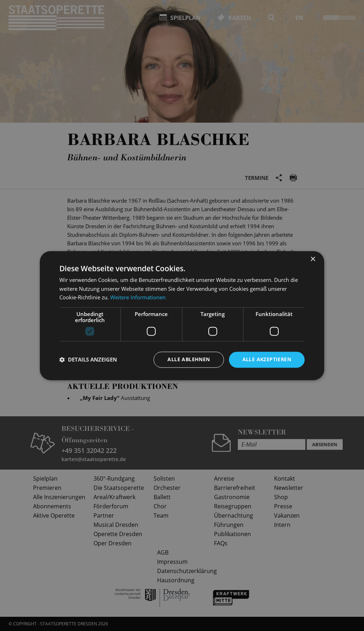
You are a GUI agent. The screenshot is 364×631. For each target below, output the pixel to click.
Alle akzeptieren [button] (267, 359)
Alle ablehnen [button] (189, 359)
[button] (88, 360)
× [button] (313, 259)
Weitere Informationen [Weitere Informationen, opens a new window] (138, 298)
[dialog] (182, 315)
